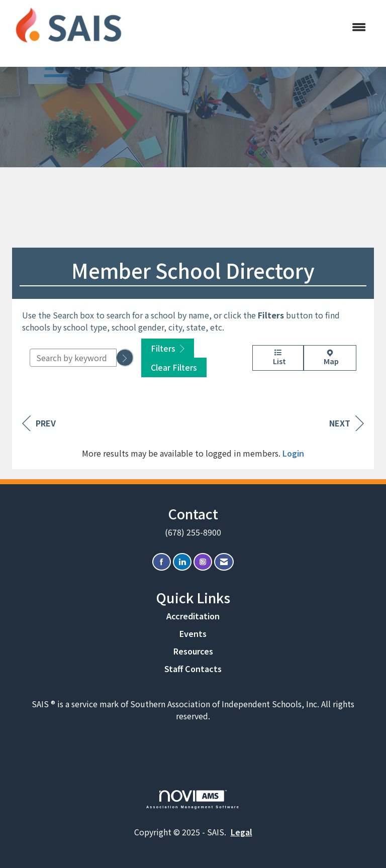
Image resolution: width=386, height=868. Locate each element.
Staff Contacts (193, 669)
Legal (242, 832)
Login (293, 453)
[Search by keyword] (73, 358)
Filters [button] (168, 348)
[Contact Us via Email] (224, 562)
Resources (193, 651)
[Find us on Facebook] (162, 562)
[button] (125, 358)
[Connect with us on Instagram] (203, 562)
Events (193, 633)
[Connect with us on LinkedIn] (182, 562)
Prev (39, 423)
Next (347, 423)
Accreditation (193, 616)
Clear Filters (174, 367)
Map (330, 358)
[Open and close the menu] (253, 27)
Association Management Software (193, 799)
